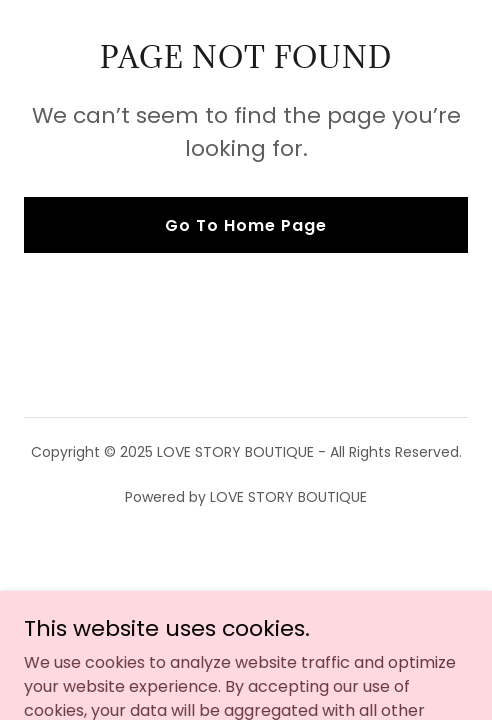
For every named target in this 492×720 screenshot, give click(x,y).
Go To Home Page (246, 225)
